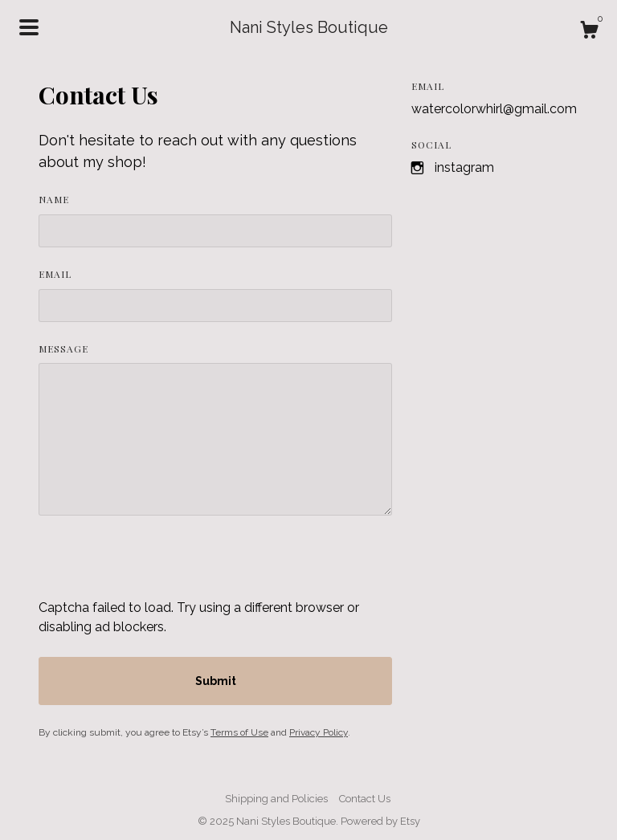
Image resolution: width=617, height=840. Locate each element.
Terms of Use (239, 732)
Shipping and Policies (276, 799)
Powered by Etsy (380, 821)
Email (55, 274)
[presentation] (161, 567)
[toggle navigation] (29, 27)
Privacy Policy (319, 732)
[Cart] (589, 32)
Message (63, 349)
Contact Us (365, 799)
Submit (216, 681)
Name (54, 199)
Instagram (464, 167)
